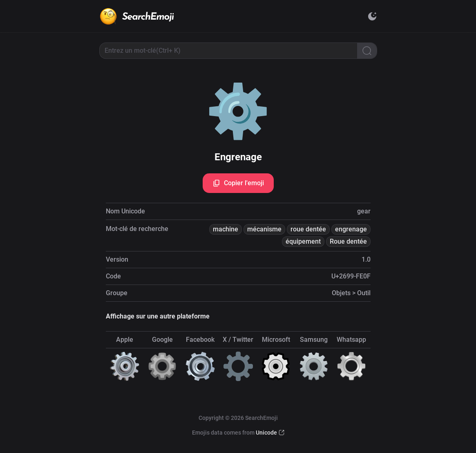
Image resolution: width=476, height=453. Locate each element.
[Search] (367, 51)
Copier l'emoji (238, 183)
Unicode (266, 433)
